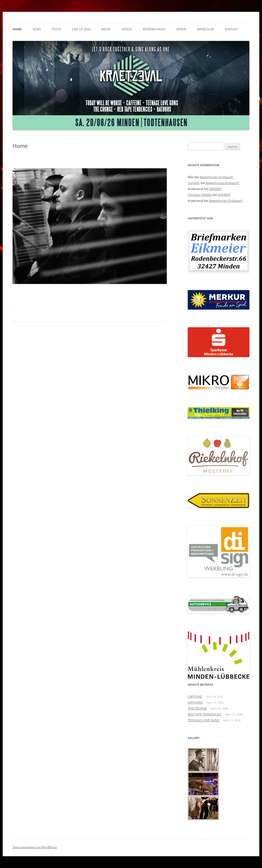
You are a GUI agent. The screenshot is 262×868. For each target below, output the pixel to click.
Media (106, 29)
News (37, 29)
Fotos (56, 29)
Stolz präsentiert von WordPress (35, 847)
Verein (181, 29)
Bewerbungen (154, 29)
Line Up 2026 (81, 29)
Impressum (205, 29)
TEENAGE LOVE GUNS (204, 720)
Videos (127, 29)
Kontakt (231, 29)
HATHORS (195, 702)
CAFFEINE (195, 696)
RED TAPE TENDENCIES (205, 714)
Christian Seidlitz (200, 195)
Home (17, 29)
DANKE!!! (215, 189)
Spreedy (194, 183)
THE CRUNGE (197, 708)
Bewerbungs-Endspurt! (216, 177)
